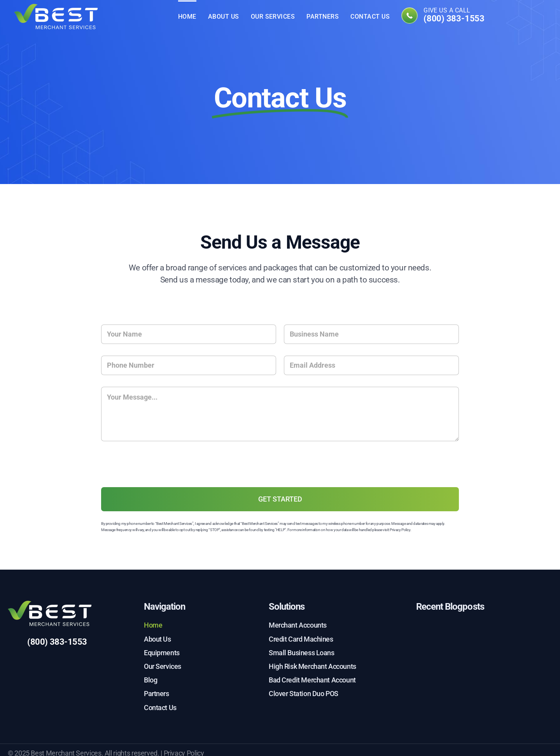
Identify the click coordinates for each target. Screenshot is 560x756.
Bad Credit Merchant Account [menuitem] (312, 680)
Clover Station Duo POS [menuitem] (304, 694)
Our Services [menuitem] (273, 17)
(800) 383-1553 (57, 642)
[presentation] (160, 480)
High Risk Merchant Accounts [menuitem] (312, 666)
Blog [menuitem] (150, 680)
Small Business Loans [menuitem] (302, 653)
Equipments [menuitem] (162, 653)
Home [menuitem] (187, 17)
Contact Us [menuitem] (370, 17)
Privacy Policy (400, 530)
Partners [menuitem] (323, 17)
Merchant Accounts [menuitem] (298, 625)
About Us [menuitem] (224, 17)
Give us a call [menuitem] (454, 16)
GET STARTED (280, 499)
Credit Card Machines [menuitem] (301, 639)
